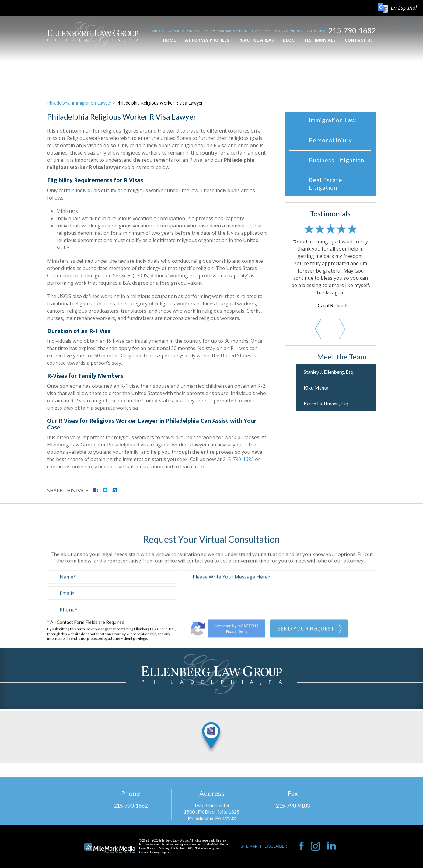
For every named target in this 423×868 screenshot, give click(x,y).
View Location (211, 711)
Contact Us (359, 40)
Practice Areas (256, 40)
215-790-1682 (352, 30)
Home (170, 40)
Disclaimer (276, 846)
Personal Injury (330, 140)
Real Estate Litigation (326, 184)
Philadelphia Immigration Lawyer (79, 103)
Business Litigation (337, 160)
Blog (289, 40)
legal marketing (173, 844)
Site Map (249, 846)
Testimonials (320, 40)
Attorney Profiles (207, 40)
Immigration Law (332, 120)
